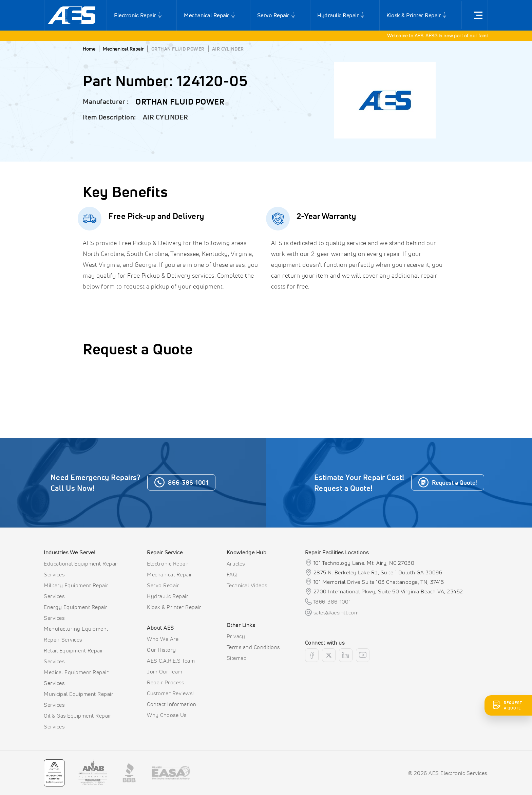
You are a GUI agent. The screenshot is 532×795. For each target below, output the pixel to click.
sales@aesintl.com (336, 612)
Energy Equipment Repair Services (76, 612)
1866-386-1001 (332, 602)
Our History (161, 650)
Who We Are (163, 639)
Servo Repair (273, 15)
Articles (236, 563)
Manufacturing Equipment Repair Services (76, 634)
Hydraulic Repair (338, 15)
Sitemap (237, 658)
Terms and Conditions (253, 647)
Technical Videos (247, 585)
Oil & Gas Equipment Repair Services (78, 721)
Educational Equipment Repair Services (81, 569)
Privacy (236, 636)
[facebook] (312, 655)
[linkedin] (346, 655)
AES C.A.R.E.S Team (171, 661)
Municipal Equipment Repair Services (79, 699)
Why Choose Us (167, 715)
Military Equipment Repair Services (76, 591)
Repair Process (165, 682)
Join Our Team (165, 671)
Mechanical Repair (207, 15)
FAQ (232, 574)
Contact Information (172, 704)
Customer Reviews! (170, 693)
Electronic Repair (135, 15)
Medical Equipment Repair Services (76, 678)
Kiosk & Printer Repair (414, 15)
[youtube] (363, 655)
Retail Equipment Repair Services (74, 656)
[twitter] (329, 655)
